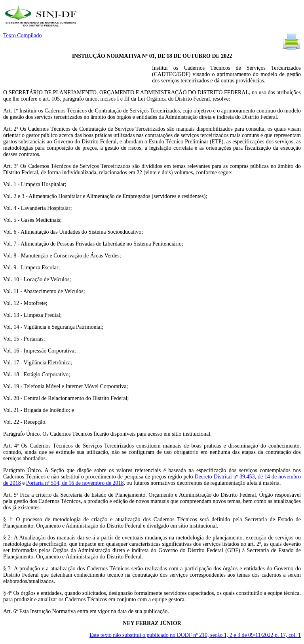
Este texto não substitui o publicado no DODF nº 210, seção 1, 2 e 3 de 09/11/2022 (195, 635)
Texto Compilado (22, 35)
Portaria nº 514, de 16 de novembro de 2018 (75, 483)
